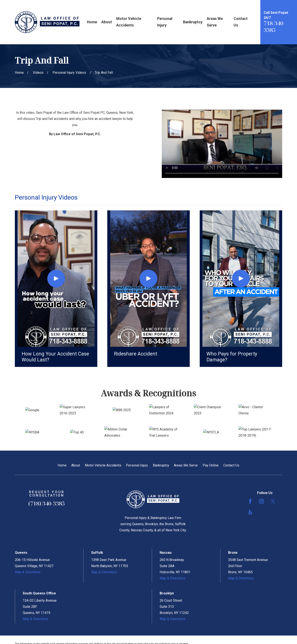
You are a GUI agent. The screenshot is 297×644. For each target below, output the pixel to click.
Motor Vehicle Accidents (103, 465)
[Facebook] (250, 501)
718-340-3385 (274, 26)
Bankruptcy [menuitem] (193, 22)
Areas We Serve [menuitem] (215, 22)
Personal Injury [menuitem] (165, 22)
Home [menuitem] (92, 22)
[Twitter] (273, 501)
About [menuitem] (107, 22)
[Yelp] (250, 513)
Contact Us (231, 465)
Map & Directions (28, 572)
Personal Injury (137, 465)
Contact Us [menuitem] (241, 22)
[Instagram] (261, 501)
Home (62, 465)
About (76, 465)
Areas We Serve (186, 465)
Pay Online (211, 465)
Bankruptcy (161, 465)
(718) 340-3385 (47, 503)
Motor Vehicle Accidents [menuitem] (129, 22)
